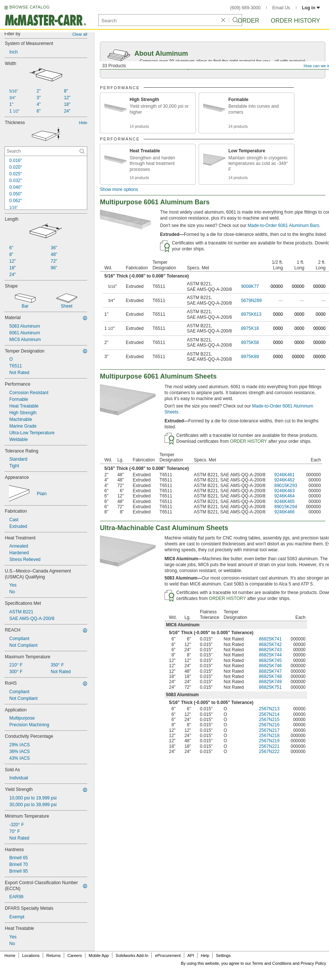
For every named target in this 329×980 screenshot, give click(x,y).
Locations (31, 955)
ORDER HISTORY (249, 441)
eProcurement (168, 955)
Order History (295, 21)
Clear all (80, 34)
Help (205, 955)
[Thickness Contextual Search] (46, 151)
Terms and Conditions (272, 963)
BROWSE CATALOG (29, 7)
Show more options (119, 189)
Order (248, 21)
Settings (223, 955)
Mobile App (99, 955)
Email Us (281, 8)
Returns (54, 955)
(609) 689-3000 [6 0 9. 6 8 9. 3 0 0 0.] (245, 8)
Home (10, 955)
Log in (311, 8)
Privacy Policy (313, 963)
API (191, 955)
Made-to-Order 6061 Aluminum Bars (284, 225)
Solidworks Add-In (132, 955)
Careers (74, 955)
